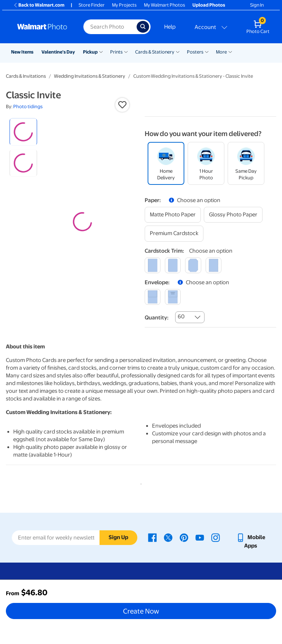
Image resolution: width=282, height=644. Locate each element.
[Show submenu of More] (230, 51)
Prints (116, 52)
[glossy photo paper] (233, 215)
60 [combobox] (181, 316)
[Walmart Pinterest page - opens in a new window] (184, 537)
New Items (22, 52)
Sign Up (118, 537)
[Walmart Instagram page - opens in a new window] (216, 537)
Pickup (90, 52)
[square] (153, 265)
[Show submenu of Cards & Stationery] (178, 51)
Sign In (257, 5)
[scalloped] (214, 265)
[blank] (153, 297)
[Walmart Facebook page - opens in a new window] (152, 537)
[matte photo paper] (173, 215)
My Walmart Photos (164, 5)
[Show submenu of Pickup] (101, 51)
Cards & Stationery (155, 52)
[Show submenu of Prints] (126, 51)
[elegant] (193, 265)
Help (170, 27)
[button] (122, 105)
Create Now (141, 611)
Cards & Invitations (26, 76)
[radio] (23, 132)
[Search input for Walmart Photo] (110, 27)
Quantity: (157, 318)
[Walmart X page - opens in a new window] (168, 537)
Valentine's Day (58, 52)
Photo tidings (28, 107)
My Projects (124, 5)
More (221, 52)
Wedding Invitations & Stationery (90, 76)
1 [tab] (140, 483)
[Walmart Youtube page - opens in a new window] (200, 537)
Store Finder (92, 5)
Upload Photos (209, 5)
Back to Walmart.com (39, 5)
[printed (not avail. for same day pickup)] (173, 297)
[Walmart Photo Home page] (42, 27)
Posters (195, 52)
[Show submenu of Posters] (207, 51)
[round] (173, 265)
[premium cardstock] (174, 233)
